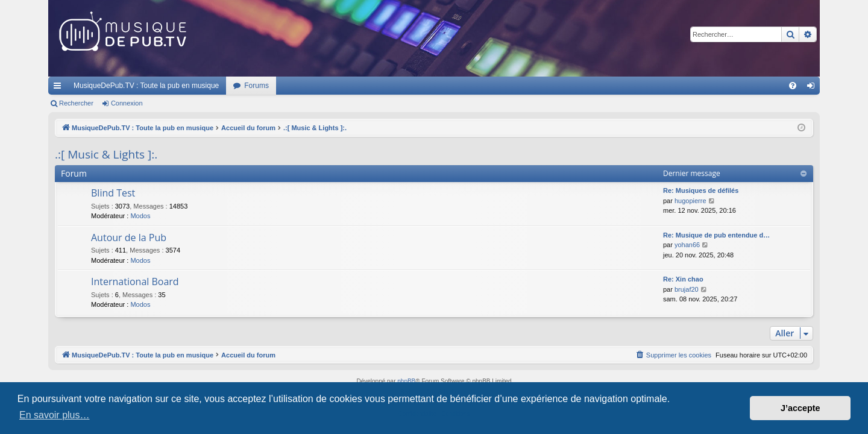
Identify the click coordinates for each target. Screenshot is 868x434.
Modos (140, 216)
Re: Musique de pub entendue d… (716, 235)
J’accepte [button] (800, 408)
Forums (256, 86)
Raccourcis (60, 88)
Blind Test (113, 193)
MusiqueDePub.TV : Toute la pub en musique (146, 86)
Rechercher (76, 103)
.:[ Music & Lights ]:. (106, 154)
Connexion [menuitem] (813, 88)
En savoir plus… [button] (55, 415)
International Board (135, 281)
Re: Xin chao (683, 279)
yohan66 (687, 245)
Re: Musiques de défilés (701, 190)
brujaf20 (687, 289)
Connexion (127, 103)
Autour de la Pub (129, 237)
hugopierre (690, 201)
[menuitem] (793, 86)
